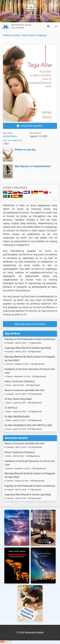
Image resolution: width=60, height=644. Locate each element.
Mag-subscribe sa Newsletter (30, 324)
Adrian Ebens (10, 136)
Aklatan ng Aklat (12, 35)
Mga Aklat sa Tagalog (34, 35)
